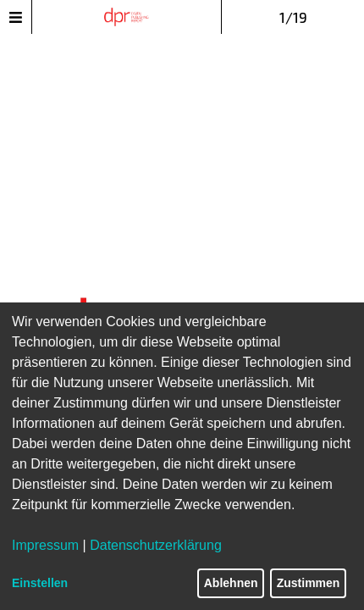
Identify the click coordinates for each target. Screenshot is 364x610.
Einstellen (40, 583)
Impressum (45, 545)
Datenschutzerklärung (156, 545)
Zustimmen (309, 583)
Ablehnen (231, 583)
